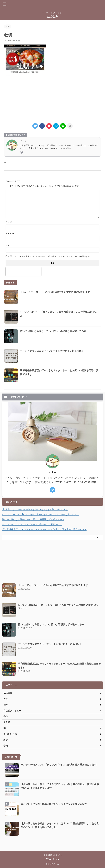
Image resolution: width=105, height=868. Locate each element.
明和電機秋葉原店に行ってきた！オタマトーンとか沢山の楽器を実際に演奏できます (44, 529)
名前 (9, 222)
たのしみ (52, 16)
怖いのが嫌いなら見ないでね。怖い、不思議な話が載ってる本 (55, 331)
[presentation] (23, 272)
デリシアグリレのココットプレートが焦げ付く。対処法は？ (54, 351)
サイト (8, 245)
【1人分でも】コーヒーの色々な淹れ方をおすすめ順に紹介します (57, 292)
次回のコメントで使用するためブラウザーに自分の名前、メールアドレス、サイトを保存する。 (50, 256)
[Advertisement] (52, 98)
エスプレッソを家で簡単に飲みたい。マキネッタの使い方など (56, 804)
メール (10, 234)
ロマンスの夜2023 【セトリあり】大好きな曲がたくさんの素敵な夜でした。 (40, 514)
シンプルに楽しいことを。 (52, 855)
